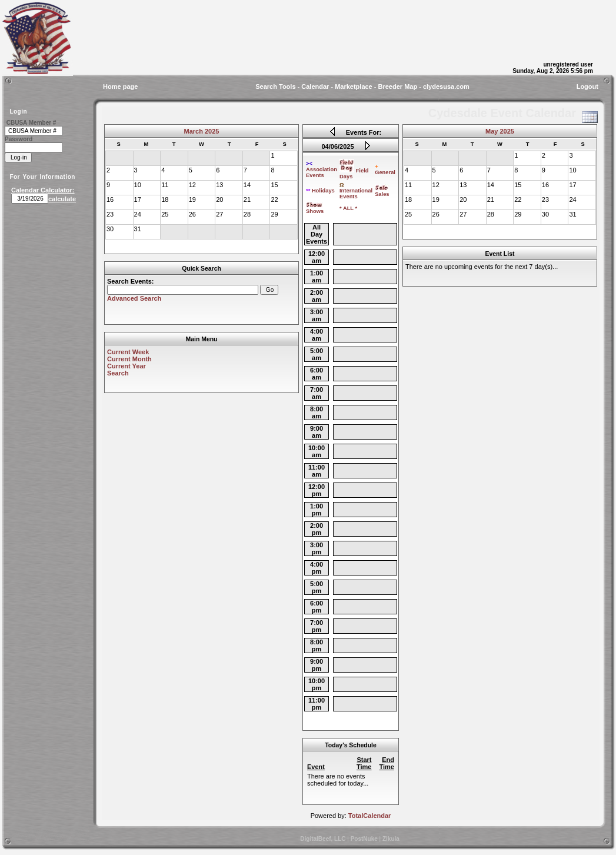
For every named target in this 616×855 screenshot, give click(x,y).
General (385, 169)
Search (118, 373)
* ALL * (348, 208)
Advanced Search (134, 298)
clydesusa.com (446, 87)
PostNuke (364, 839)
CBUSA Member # (31, 123)
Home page (120, 87)
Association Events (322, 169)
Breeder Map (398, 87)
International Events (356, 191)
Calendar (315, 87)
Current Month (129, 359)
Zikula (391, 839)
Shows (315, 209)
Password (19, 139)
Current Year (126, 366)
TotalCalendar (370, 816)
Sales (382, 192)
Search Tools (275, 87)
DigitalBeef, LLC (323, 839)
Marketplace (354, 87)
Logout (587, 87)
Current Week (128, 352)
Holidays (320, 191)
